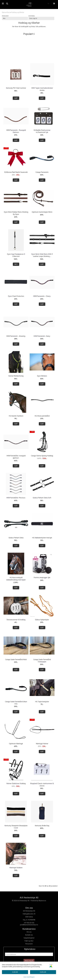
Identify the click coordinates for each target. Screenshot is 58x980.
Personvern (29, 944)
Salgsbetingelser (29, 938)
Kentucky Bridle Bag (42, 826)
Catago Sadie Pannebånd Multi (16, 659)
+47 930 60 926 (29, 923)
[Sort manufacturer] (15, 18)
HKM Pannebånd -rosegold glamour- (16, 457)
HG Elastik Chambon (16, 416)
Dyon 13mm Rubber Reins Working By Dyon (16, 213)
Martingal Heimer (42, 744)
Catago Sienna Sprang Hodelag (42, 456)
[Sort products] (41, 18)
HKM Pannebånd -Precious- (16, 498)
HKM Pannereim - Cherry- (42, 296)
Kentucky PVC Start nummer (16, 88)
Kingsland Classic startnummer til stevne (42, 785)
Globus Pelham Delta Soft (42, 498)
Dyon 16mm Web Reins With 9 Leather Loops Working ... (42, 255)
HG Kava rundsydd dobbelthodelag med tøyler (16, 579)
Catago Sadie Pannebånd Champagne (42, 661)
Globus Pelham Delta (16, 538)
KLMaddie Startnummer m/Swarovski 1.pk (42, 131)
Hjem (4, 12)
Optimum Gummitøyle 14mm (42, 212)
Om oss (29, 932)
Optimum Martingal (16, 744)
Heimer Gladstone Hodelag (16, 783)
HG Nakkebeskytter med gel (42, 538)
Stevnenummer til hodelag (16, 620)
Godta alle (43, 972)
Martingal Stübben (16, 868)
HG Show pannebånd (42, 416)
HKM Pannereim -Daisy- (42, 336)
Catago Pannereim (42, 172)
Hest (8, 12)
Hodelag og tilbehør (18, 12)
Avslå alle (15, 972)
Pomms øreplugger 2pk (42, 577)
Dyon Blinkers (42, 376)
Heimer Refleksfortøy (16, 376)
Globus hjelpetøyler (42, 620)
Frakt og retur (29, 941)
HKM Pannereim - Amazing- (16, 336)
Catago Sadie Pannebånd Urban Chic (16, 703)
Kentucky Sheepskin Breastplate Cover (16, 827)
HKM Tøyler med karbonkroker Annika (42, 89)
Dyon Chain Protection (16, 296)
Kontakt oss (29, 935)
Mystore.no (42, 901)
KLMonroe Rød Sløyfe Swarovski (16, 172)
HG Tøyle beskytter (42, 702)
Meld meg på (29, 961)
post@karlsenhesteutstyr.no (29, 925)
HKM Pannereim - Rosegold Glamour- (16, 131)
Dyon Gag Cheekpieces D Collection (16, 255)
